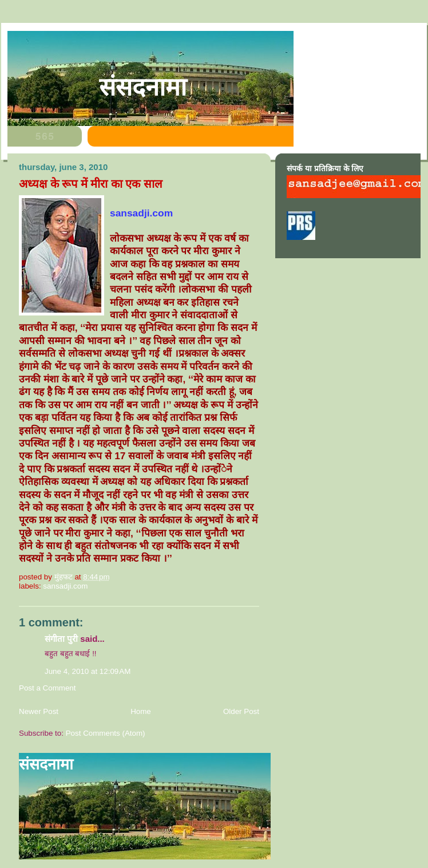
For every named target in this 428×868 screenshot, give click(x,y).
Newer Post (39, 711)
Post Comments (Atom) (106, 733)
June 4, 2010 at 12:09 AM (88, 671)
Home (141, 711)
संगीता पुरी (62, 639)
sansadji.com (65, 586)
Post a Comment (47, 688)
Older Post (241, 711)
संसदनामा (143, 87)
